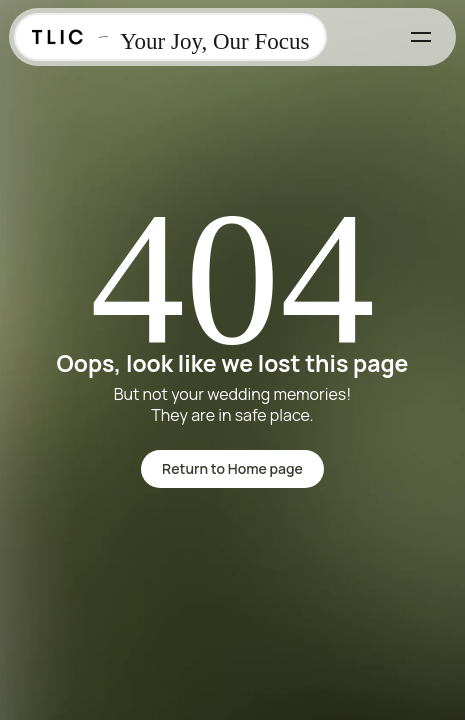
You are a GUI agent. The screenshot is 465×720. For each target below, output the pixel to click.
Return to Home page (232, 468)
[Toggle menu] (421, 37)
